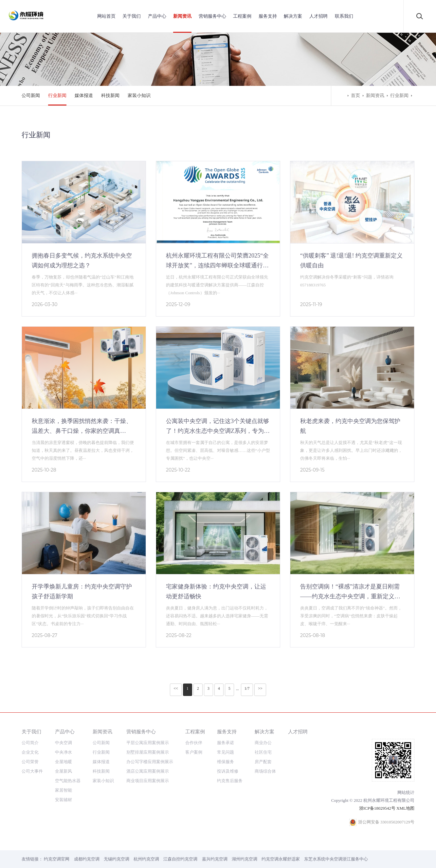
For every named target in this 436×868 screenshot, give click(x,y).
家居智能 (64, 790)
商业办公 (263, 743)
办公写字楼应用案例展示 (150, 762)
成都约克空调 (87, 859)
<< (176, 688)
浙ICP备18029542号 (377, 808)
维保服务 (226, 762)
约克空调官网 (57, 859)
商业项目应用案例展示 (148, 781)
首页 (355, 96)
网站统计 (406, 792)
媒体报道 (84, 96)
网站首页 (106, 16)
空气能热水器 (68, 781)
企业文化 (30, 752)
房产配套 (263, 762)
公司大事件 (32, 771)
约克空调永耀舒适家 (281, 859)
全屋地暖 (64, 762)
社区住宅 (263, 752)
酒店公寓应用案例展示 (148, 771)
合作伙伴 (194, 743)
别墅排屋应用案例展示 (148, 752)
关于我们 (132, 16)
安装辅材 (64, 800)
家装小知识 (139, 96)
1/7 (247, 688)
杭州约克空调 (146, 859)
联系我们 (344, 16)
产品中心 (157, 16)
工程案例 (242, 16)
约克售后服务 (230, 781)
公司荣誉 (30, 762)
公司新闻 (31, 96)
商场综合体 (265, 771)
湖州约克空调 (245, 859)
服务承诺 (226, 743)
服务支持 (268, 16)
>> (260, 688)
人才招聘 (318, 16)
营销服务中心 (212, 16)
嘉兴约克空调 (215, 859)
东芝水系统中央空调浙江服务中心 (336, 859)
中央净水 (64, 752)
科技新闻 (110, 96)
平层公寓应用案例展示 (148, 743)
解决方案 (293, 16)
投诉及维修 (228, 771)
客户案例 (194, 752)
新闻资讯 (182, 16)
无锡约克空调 (117, 859)
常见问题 (226, 752)
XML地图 (405, 808)
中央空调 (64, 743)
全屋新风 (64, 771)
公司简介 (30, 743)
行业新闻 (57, 96)
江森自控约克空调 (180, 859)
